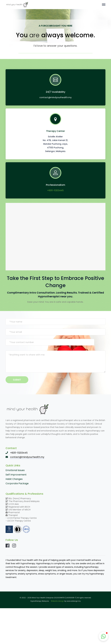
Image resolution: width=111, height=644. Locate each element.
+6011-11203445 (55, 190)
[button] (103, 636)
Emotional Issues (15, 470)
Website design (57, 601)
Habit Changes (14, 479)
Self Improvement (16, 475)
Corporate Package (17, 483)
